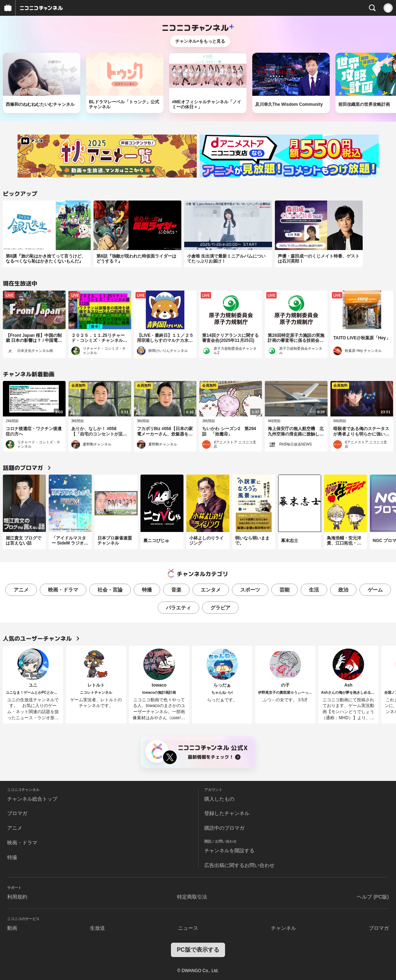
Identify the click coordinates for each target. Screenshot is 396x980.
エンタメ (211, 590)
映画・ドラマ (63, 590)
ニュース (188, 928)
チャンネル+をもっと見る (200, 41)
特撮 (147, 590)
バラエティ (178, 608)
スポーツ (250, 590)
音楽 (176, 590)
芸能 (285, 590)
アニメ (21, 590)
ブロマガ (17, 813)
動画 (12, 928)
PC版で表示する (198, 950)
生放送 (97, 928)
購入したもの (219, 799)
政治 (343, 590)
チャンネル (283, 928)
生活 (314, 590)
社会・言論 (110, 590)
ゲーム (375, 590)
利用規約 (17, 897)
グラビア (220, 608)
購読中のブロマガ (224, 828)
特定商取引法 (192, 897)
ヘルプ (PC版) (373, 897)
